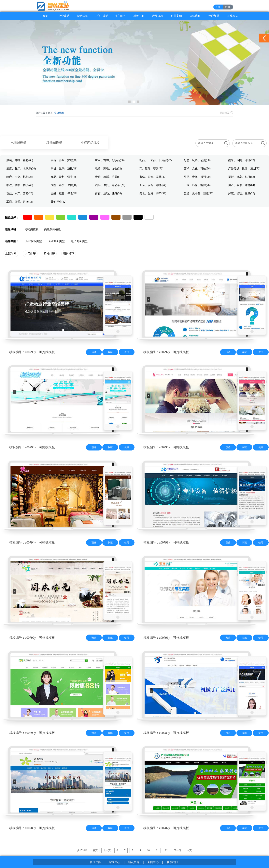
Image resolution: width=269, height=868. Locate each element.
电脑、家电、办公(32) (108, 169)
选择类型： (12, 241)
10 (148, 850)
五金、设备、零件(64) (153, 185)
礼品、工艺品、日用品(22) (156, 160)
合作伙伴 (95, 862)
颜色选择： (12, 218)
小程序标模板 (90, 143)
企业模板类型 (34, 241)
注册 (228, 7)
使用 (127, 352)
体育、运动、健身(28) (108, 193)
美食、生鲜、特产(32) (153, 193)
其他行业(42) (58, 202)
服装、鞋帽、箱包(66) (20, 160)
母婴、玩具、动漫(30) (197, 160)
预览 (94, 352)
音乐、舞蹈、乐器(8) (108, 177)
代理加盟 (214, 16)
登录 (218, 7)
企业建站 (64, 16)
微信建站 (83, 16)
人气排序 (30, 253)
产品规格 (158, 16)
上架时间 (11, 253)
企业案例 (176, 16)
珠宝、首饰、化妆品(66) (110, 160)
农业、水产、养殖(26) (20, 193)
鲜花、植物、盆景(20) (241, 193)
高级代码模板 (52, 229)
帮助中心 (115, 862)
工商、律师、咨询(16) (20, 202)
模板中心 (139, 16)
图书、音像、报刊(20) (197, 177)
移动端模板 (54, 143)
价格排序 (49, 253)
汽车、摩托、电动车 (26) (110, 185)
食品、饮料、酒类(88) (64, 177)
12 (166, 850)
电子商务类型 (79, 241)
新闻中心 (153, 862)
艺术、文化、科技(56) (197, 169)
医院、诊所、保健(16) (64, 185)
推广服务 (120, 16)
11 (157, 850)
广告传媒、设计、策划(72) (244, 169)
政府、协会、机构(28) (20, 177)
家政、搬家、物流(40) (20, 185)
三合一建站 (101, 16)
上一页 (107, 850)
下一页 (177, 850)
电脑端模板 (18, 143)
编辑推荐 (69, 253)
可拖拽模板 (32, 229)
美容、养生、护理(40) (64, 160)
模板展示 (59, 113)
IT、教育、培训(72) (151, 169)
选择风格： (12, 229)
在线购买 (233, 16)
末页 (189, 850)
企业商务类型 (56, 241)
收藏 (110, 352)
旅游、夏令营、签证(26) (198, 193)
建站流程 (195, 16)
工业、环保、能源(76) (197, 185)
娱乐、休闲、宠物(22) (241, 160)
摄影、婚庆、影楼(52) (241, 177)
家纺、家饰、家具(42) (153, 177)
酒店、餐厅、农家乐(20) (21, 169)
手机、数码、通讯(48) (64, 169)
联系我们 (172, 862)
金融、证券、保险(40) (64, 193)
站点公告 (134, 862)
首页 (45, 16)
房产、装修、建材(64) (241, 185)
